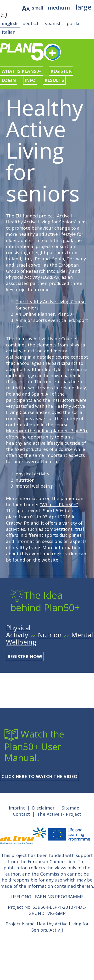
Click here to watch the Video (39, 776)
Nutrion (50, 635)
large (84, 7)
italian (9, 32)
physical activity (32, 474)
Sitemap (71, 808)
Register (61, 71)
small (38, 8)
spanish (53, 23)
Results (54, 80)
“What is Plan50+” (59, 504)
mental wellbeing (34, 486)
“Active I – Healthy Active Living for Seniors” (41, 219)
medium (59, 7)
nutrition (33, 351)
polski (73, 23)
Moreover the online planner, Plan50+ (47, 431)
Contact (21, 814)
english (10, 23)
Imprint (17, 808)
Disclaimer (43, 808)
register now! (25, 656)
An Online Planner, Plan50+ (45, 314)
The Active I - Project (59, 814)
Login (9, 80)
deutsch (31, 23)
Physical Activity (18, 631)
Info (30, 80)
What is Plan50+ (22, 71)
